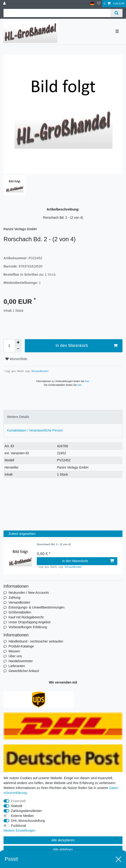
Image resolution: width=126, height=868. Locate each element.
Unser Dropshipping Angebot (29, 622)
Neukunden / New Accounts (29, 593)
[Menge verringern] (18, 349)
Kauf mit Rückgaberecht (26, 617)
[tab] (63, 417)
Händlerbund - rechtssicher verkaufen (36, 641)
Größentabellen (20, 612)
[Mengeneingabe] (9, 346)
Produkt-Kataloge (21, 646)
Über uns (15, 656)
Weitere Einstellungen (19, 830)
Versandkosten (39, 371)
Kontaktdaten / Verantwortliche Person (35, 430)
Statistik (17, 806)
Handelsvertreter (21, 661)
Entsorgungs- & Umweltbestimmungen (36, 607)
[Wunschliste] (99, 4)
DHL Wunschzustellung (28, 821)
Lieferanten (17, 666)
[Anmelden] (5, 4)
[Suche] (117, 13)
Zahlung (14, 597)
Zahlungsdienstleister (26, 811)
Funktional (19, 826)
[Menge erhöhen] (18, 342)
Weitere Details (18, 417)
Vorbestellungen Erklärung (28, 627)
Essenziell (18, 801)
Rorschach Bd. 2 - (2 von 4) (54, 544)
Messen (14, 651)
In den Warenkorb (86, 346)
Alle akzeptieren (63, 840)
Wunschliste (16, 359)
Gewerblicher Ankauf (24, 671)
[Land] (92, 4)
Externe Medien (22, 816)
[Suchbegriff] (57, 13)
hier (87, 381)
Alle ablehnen (63, 849)
